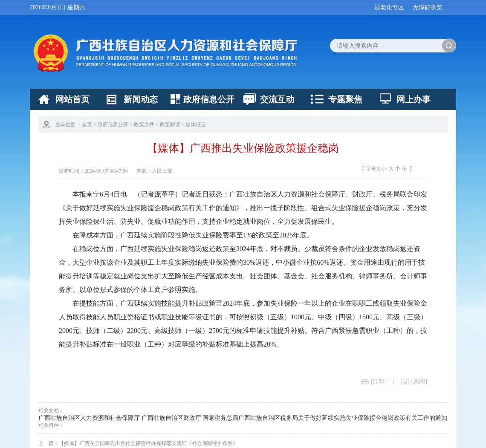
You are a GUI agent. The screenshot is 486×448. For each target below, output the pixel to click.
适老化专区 (389, 7)
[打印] (374, 381)
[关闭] (414, 381)
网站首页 (72, 99)
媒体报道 (196, 124)
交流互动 (277, 99)
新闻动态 (141, 99)
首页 (87, 124)
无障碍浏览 (428, 7)
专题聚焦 (345, 99)
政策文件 (144, 124)
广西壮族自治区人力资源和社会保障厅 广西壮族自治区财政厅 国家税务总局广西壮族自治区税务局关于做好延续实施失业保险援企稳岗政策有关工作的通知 (243, 418)
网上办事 (414, 99)
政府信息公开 (209, 99)
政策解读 (170, 124)
